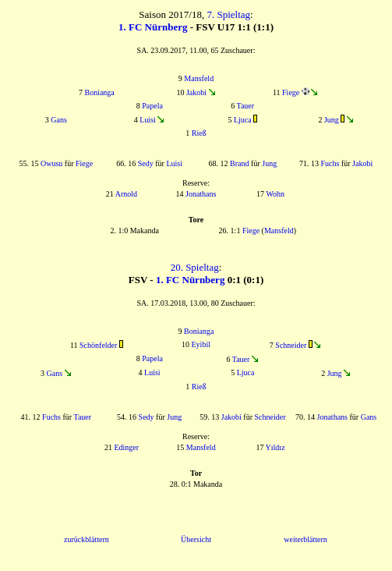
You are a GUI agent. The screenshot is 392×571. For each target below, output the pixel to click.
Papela (152, 106)
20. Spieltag (195, 267)
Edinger (126, 447)
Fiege (291, 92)
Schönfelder (98, 345)
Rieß (199, 133)
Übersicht (196, 539)
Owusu (51, 163)
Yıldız (275, 447)
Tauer (245, 106)
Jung (332, 120)
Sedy (146, 163)
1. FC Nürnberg (153, 27)
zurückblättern (87, 539)
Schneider (291, 345)
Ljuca (243, 120)
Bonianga (99, 92)
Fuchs (330, 163)
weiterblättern (305, 539)
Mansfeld (199, 78)
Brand (239, 163)
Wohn (275, 194)
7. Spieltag (228, 14)
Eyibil (201, 344)
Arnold (126, 194)
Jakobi (196, 92)
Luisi (148, 120)
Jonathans (201, 194)
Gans (59, 120)
